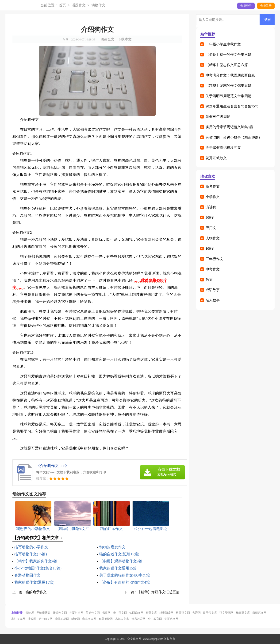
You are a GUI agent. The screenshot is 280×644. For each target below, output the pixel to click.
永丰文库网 (89, 619)
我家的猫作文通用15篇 (118, 568)
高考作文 (213, 186)
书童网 (106, 613)
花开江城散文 (216, 158)
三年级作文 (214, 259)
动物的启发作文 (112, 547)
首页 (62, 5)
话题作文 (79, 5)
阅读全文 (107, 39)
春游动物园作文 (27, 575)
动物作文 (98, 5)
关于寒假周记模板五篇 (223, 148)
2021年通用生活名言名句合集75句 (232, 106)
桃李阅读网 (166, 613)
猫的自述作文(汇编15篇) (119, 554)
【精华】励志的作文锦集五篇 (228, 86)
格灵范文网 (183, 613)
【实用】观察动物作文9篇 (121, 561)
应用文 (211, 228)
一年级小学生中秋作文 (223, 44)
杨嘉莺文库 (243, 613)
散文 (209, 280)
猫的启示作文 (36, 592)
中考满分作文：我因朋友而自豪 (230, 75)
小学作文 (213, 197)
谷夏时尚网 (76, 613)
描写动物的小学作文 (31, 547)
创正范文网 (171, 619)
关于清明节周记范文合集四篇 (228, 96)
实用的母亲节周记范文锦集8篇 (229, 127)
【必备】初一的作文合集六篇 (228, 55)
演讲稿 (211, 207)
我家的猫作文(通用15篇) (34, 582)
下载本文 (125, 39)
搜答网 (32, 619)
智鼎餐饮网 (106, 619)
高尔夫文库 (122, 619)
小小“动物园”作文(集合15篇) (38, 568)
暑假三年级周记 (218, 117)
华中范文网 (120, 613)
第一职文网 (46, 619)
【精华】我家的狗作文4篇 (36, 561)
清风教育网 (138, 619)
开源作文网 (60, 613)
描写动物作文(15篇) (31, 554)
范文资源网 (226, 613)
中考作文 (213, 269)
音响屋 (30, 613)
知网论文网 (136, 613)
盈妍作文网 (93, 613)
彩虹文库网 (18, 619)
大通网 (196, 613)
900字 (210, 217)
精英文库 (151, 613)
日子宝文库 (210, 613)
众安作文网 (134, 639)
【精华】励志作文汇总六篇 (227, 65)
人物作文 (213, 238)
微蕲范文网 (259, 613)
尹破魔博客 (43, 613)
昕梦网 (76, 619)
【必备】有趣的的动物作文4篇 (125, 582)
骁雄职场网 (62, 619)
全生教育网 (155, 619)
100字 (210, 249)
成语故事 (213, 290)
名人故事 (213, 300)
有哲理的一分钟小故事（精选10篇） (234, 137)
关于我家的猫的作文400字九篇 (125, 575)
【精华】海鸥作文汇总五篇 (158, 592)
